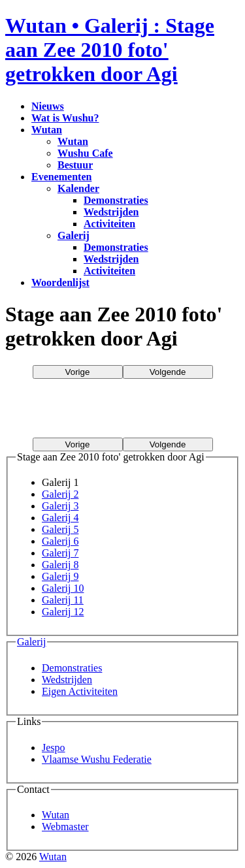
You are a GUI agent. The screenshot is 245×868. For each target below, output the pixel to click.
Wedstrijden (67, 680)
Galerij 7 (60, 553)
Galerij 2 (60, 494)
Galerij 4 (60, 518)
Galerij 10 (63, 588)
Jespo (54, 747)
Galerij (31, 642)
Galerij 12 (63, 612)
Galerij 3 (60, 506)
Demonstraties (72, 668)
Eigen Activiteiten (80, 691)
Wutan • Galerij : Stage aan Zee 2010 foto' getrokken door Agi (110, 50)
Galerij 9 (60, 576)
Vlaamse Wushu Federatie (97, 759)
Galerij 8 (60, 565)
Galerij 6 (60, 541)
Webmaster (65, 827)
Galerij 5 (60, 529)
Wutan (56, 815)
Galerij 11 (63, 600)
